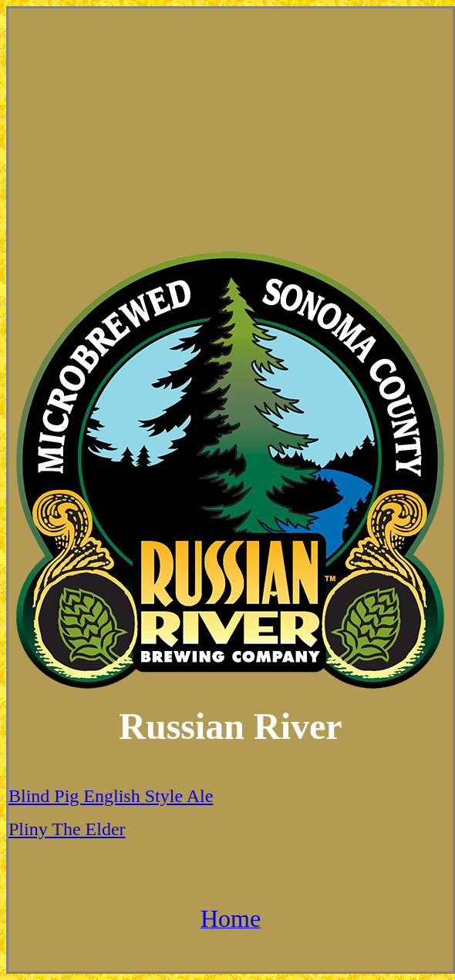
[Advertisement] (231, 129)
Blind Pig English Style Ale (111, 796)
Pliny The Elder (67, 829)
